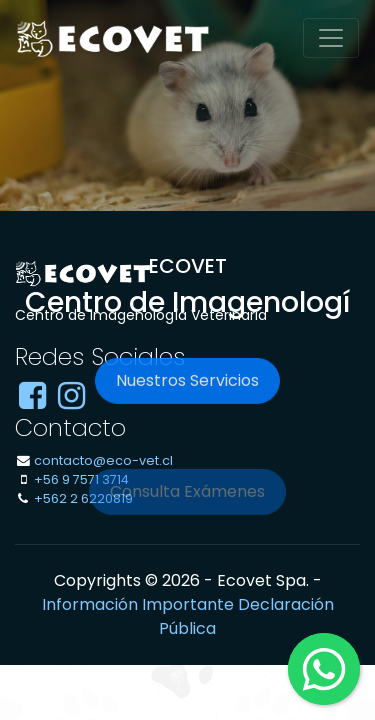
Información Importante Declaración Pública (188, 616)
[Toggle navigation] (331, 38)
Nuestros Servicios (187, 383)
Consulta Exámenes (187, 501)
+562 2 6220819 (83, 498)
